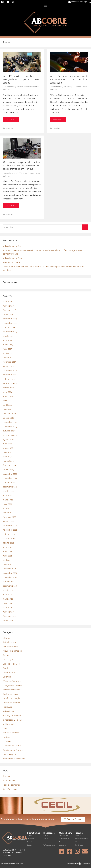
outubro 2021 (9, 534)
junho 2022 (8, 500)
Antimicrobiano (10, 642)
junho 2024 (8, 396)
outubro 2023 (9, 431)
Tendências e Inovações (14, 759)
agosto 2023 (8, 439)
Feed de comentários (13, 785)
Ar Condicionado (11, 647)
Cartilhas (7, 668)
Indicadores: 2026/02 (13, 258)
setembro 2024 (10, 383)
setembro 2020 (10, 586)
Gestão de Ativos (11, 694)
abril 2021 (7, 560)
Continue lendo (11, 119)
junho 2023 (8, 448)
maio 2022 (8, 504)
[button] (46, 6)
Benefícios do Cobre (12, 664)
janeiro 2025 (8, 366)
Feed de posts (9, 780)
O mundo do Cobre (12, 746)
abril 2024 (7, 405)
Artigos (6, 655)
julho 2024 (8, 392)
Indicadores (8, 711)
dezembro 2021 (10, 526)
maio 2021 (7, 556)
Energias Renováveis (12, 685)
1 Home (6, 638)
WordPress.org (10, 789)
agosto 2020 (8, 590)
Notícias (9, 128)
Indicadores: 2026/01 (12, 262)
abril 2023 (7, 457)
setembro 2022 (10, 487)
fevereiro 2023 (9, 465)
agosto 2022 (8, 491)
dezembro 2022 (10, 474)
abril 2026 (7, 301)
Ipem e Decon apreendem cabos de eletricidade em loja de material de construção (69, 79)
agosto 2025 (8, 336)
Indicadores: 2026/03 (13, 246)
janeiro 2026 (8, 314)
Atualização (8, 659)
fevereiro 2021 (9, 569)
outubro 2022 (9, 483)
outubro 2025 (9, 327)
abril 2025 (7, 353)
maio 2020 (8, 603)
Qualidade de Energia (13, 750)
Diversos (7, 677)
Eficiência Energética (12, 681)
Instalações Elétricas (12, 715)
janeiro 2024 (8, 418)
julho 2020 (8, 594)
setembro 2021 (10, 539)
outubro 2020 (9, 582)
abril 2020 (7, 607)
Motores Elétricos (11, 733)
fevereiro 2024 (9, 414)
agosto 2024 (8, 388)
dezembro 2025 (10, 319)
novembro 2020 (10, 577)
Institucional (8, 724)
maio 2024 (8, 401)
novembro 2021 (10, 530)
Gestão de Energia (11, 698)
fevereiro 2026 (9, 310)
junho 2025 (8, 345)
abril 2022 (7, 508)
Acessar (6, 776)
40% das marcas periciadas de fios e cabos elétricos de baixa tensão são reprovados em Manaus (21, 165)
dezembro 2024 (10, 370)
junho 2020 (8, 599)
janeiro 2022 (8, 521)
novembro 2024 (10, 375)
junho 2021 (8, 551)
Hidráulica (8, 707)
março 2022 (8, 513)
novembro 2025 (10, 323)
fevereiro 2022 (9, 517)
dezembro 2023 (10, 422)
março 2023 (8, 461)
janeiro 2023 (8, 470)
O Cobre (7, 741)
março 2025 (8, 358)
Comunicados (9, 672)
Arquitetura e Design (12, 651)
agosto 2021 (8, 543)
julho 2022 (8, 495)
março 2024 (8, 409)
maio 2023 (8, 452)
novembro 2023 (10, 427)
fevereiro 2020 (9, 616)
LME (5, 728)
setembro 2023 (10, 435)
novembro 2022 (10, 478)
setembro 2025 (10, 332)
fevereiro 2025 (9, 362)
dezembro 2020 (10, 573)
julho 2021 (7, 547)
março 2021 (8, 564)
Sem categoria (10, 754)
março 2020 (8, 612)
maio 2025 (8, 349)
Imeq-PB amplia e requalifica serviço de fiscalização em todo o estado (21, 79)
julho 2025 (8, 340)
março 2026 (8, 306)
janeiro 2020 (8, 620)
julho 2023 (8, 444)
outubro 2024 (9, 379)
